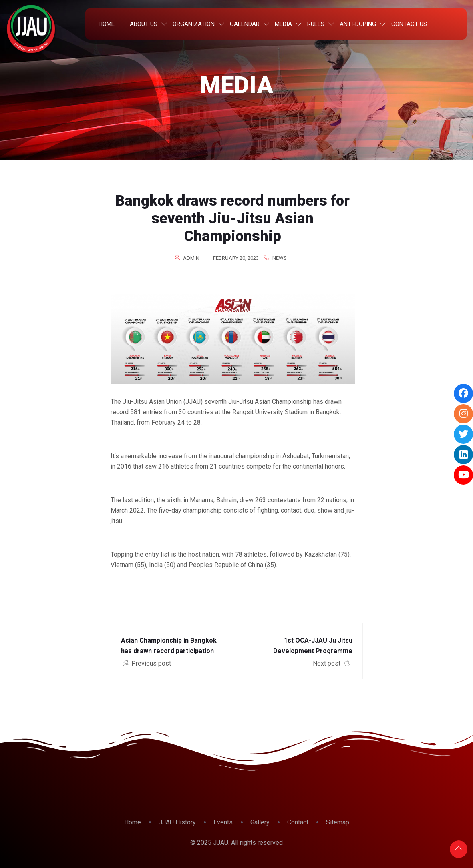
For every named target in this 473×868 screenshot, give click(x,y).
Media (283, 24)
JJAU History (177, 822)
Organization (194, 24)
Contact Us (409, 24)
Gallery (260, 822)
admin (191, 258)
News (280, 258)
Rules (316, 24)
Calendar (245, 24)
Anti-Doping (358, 24)
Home (107, 24)
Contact (298, 822)
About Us (144, 24)
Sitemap (338, 822)
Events (223, 822)
